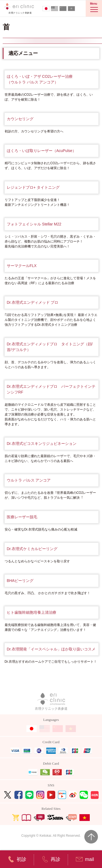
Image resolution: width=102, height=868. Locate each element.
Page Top (91, 837)
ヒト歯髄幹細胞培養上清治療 (32, 612)
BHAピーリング (20, 581)
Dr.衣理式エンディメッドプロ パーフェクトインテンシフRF (51, 389)
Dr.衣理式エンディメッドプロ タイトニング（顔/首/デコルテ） (50, 347)
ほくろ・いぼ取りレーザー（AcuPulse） (41, 151)
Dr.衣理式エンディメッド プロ (33, 302)
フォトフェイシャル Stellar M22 (34, 224)
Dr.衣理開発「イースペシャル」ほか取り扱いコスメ (51, 649)
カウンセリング (20, 119)
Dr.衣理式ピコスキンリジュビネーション (42, 444)
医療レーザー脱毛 (22, 517)
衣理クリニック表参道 (51, 702)
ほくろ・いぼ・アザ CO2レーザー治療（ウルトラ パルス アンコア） (40, 79)
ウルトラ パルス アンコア (29, 480)
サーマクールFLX (22, 266)
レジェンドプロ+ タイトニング (33, 187)
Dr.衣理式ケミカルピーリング (32, 549)
